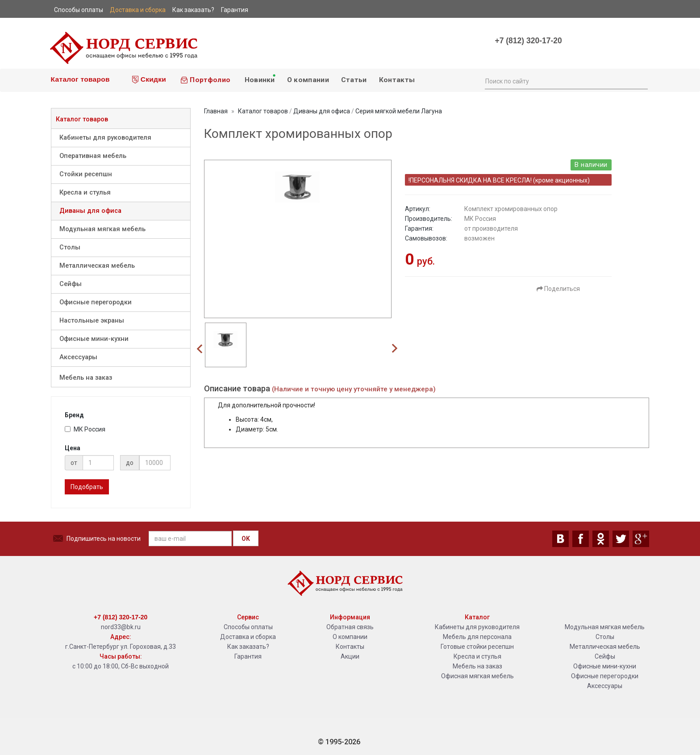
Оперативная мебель (93, 156)
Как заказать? (248, 647)
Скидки (149, 79)
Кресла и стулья (85, 193)
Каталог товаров (79, 79)
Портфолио (205, 80)
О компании (308, 80)
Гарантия (248, 656)
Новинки (259, 79)
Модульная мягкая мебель (102, 229)
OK (246, 539)
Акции (350, 656)
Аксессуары (78, 357)
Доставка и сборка (248, 637)
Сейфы (71, 284)
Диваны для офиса (90, 211)
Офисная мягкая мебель (477, 676)
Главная (216, 111)
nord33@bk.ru (121, 627)
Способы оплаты (248, 627)
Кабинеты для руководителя (105, 138)
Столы (70, 247)
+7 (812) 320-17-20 (528, 41)
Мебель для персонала (477, 637)
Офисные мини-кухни (94, 339)
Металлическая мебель (97, 266)
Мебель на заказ (86, 378)
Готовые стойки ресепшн (477, 647)
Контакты (397, 80)
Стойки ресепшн (86, 174)
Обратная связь (350, 627)
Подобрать (87, 487)
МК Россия (85, 429)
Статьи (354, 80)
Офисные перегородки (96, 302)
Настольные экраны (92, 321)
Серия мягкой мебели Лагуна (399, 111)
